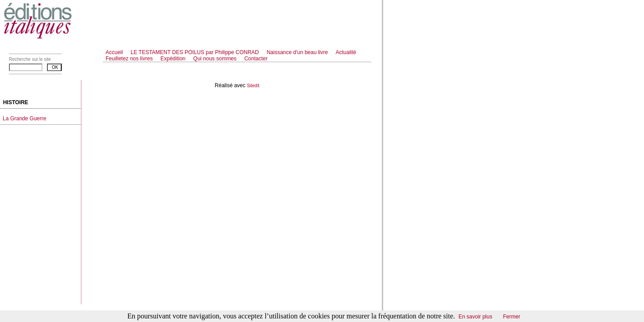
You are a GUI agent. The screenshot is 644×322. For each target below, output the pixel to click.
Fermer (512, 317)
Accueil (114, 52)
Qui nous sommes (216, 59)
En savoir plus (475, 317)
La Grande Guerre (24, 119)
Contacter (256, 59)
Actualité (346, 52)
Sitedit (253, 86)
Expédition (174, 59)
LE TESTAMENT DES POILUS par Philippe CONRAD (195, 52)
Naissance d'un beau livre (298, 52)
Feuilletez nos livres (130, 59)
